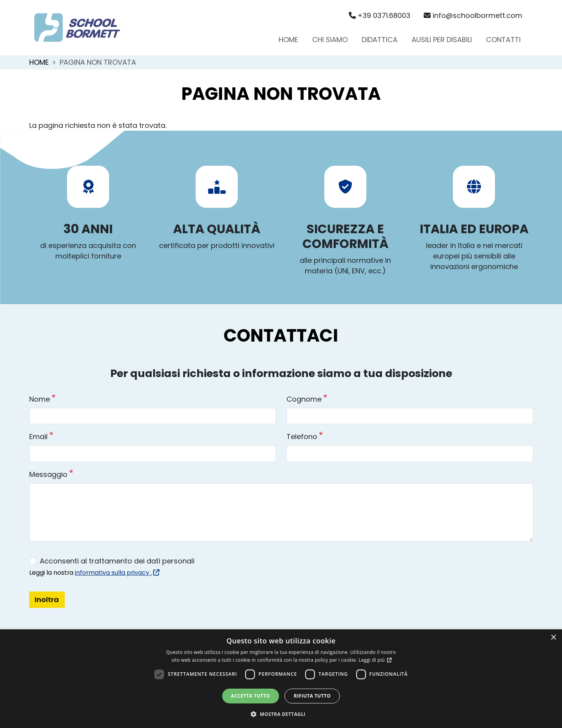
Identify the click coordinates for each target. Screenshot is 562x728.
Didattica (380, 40)
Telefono (302, 437)
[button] (281, 714)
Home (288, 40)
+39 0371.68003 (380, 15)
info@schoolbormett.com (473, 15)
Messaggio (48, 474)
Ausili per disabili (442, 40)
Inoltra (47, 600)
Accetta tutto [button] (251, 696)
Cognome (304, 399)
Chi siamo (330, 40)
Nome (40, 399)
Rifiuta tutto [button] (312, 696)
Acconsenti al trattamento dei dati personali (117, 561)
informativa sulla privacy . (116, 573)
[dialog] (281, 679)
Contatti (503, 40)
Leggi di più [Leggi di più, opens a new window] (372, 660)
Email (38, 437)
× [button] (553, 638)
